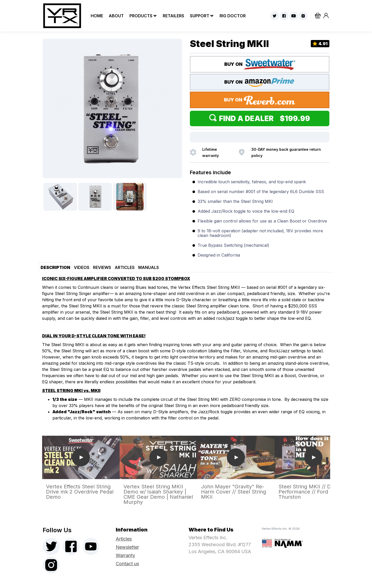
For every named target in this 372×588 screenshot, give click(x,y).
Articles (124, 539)
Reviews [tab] (102, 267)
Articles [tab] (125, 267)
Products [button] (141, 16)
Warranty (125, 555)
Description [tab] (55, 267)
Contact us (127, 564)
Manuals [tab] (149, 267)
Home (96, 16)
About (115, 16)
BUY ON (260, 64)
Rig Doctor (231, 16)
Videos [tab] (82, 267)
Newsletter (127, 547)
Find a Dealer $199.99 (260, 118)
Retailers (172, 16)
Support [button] (200, 16)
